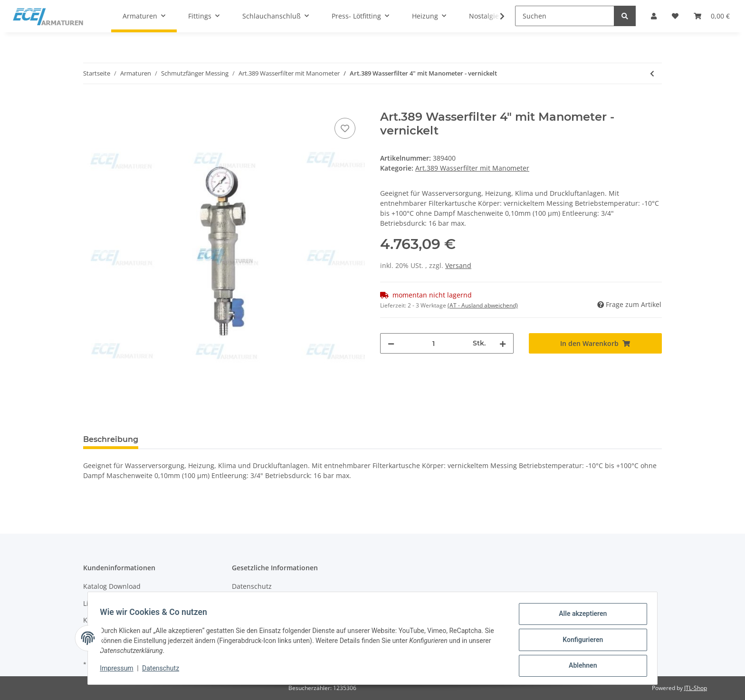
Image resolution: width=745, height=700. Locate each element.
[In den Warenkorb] (91, 105)
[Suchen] (565, 16)
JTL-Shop (696, 688)
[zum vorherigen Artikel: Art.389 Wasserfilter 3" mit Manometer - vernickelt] (652, 73)
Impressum (120, 671)
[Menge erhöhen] (503, 343)
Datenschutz (252, 586)
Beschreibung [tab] (111, 439)
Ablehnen (579, 666)
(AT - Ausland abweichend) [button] (483, 305)
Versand (458, 265)
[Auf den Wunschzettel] (345, 128)
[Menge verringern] (391, 343)
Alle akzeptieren (579, 617)
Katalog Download (112, 586)
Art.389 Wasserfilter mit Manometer (472, 168)
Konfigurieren (579, 642)
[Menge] (434, 343)
